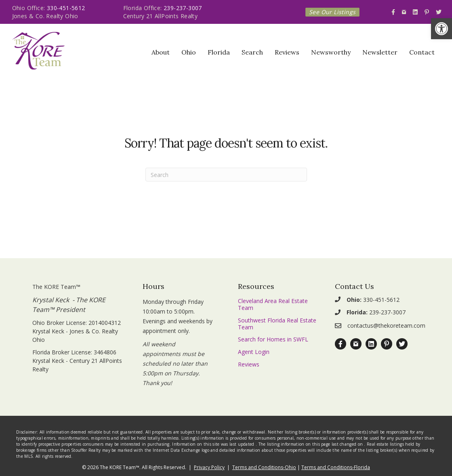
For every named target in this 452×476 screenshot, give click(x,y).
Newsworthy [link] (331, 52)
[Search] (226, 175)
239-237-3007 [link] (183, 8)
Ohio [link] (189, 52)
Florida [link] (219, 52)
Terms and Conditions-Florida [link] (336, 467)
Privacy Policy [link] (209, 467)
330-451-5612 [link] (66, 8)
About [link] (161, 52)
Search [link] (252, 52)
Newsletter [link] (380, 52)
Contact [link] (422, 52)
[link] (441, 29)
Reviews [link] (287, 52)
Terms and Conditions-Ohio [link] (264, 467)
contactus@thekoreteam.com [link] (386, 325)
